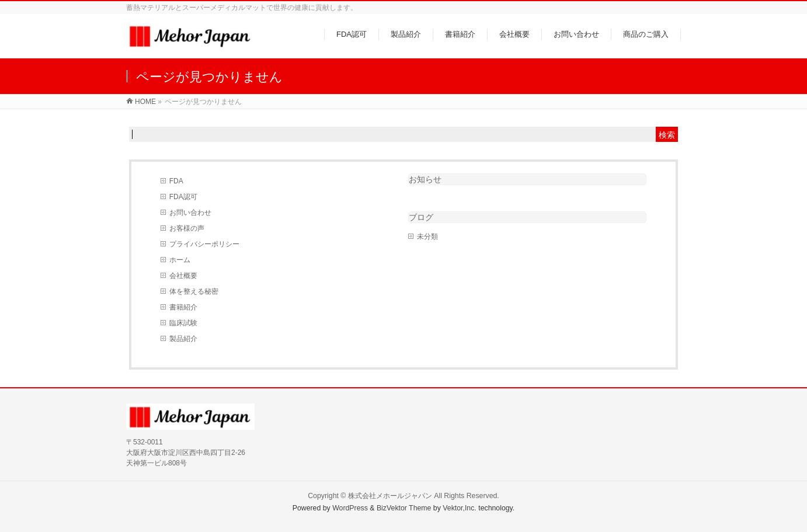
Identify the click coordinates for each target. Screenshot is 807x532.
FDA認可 (183, 197)
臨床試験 (183, 323)
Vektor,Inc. (460, 508)
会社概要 (183, 276)
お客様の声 (187, 228)
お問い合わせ (190, 213)
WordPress (350, 508)
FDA (176, 181)
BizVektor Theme (404, 508)
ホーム (180, 260)
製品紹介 (183, 339)
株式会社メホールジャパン (390, 496)
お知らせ (425, 179)
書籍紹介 (183, 307)
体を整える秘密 (194, 291)
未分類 (427, 237)
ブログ (421, 217)
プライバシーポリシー (204, 244)
